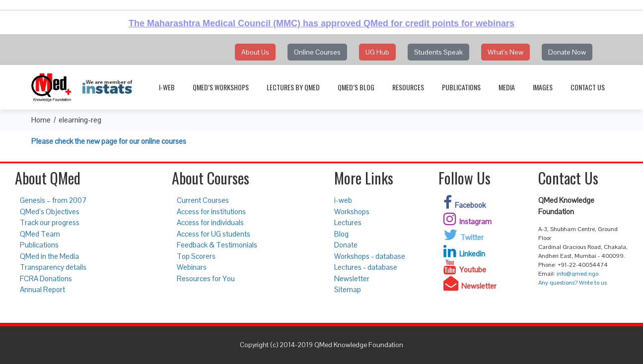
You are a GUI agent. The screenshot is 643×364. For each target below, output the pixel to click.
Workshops (352, 212)
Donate (346, 245)
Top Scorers (196, 256)
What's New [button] (505, 52)
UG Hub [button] (377, 52)
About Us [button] (255, 52)
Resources (408, 87)
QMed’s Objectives (50, 212)
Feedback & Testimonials (217, 245)
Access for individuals (210, 222)
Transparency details (53, 267)
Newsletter (352, 278)
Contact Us (588, 87)
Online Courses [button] (317, 52)
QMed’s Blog (356, 87)
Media (507, 87)
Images (543, 87)
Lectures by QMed (293, 87)
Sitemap (348, 289)
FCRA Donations (46, 278)
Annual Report (42, 289)
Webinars (192, 267)
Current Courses (203, 200)
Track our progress (50, 222)
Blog (341, 234)
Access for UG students (214, 234)
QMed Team (40, 234)
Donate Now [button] (567, 52)
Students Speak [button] (438, 52)
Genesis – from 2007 (53, 200)
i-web (167, 87)
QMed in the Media (49, 256)
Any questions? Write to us (572, 283)
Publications (461, 87)
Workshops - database (370, 256)
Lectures (348, 222)
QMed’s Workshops (221, 87)
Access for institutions (211, 212)
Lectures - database (366, 267)
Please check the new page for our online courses (109, 141)
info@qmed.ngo (577, 274)
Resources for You (206, 278)
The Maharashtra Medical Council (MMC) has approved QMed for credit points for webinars (321, 23)
